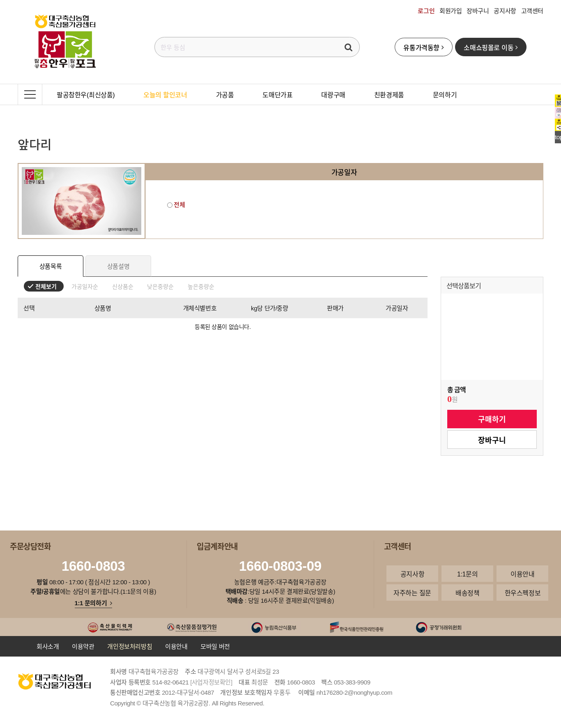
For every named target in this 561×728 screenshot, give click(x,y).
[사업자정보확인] (211, 682)
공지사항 (505, 11)
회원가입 (451, 11)
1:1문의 (467, 574)
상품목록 (51, 266)
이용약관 (83, 646)
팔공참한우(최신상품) (86, 94)
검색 (349, 47)
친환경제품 (389, 94)
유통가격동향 (423, 47)
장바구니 (478, 11)
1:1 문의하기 (93, 603)
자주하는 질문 (412, 593)
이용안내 (522, 574)
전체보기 (46, 286)
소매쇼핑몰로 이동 (491, 47)
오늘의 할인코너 (165, 94)
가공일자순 (85, 286)
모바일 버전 (215, 646)
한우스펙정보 (523, 593)
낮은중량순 (160, 286)
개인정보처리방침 (130, 646)
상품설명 (118, 266)
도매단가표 (277, 94)
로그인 (426, 11)
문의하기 (445, 94)
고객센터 (532, 11)
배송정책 (467, 593)
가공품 (225, 94)
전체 (176, 204)
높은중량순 (201, 286)
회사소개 (48, 646)
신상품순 (123, 286)
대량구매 (333, 94)
